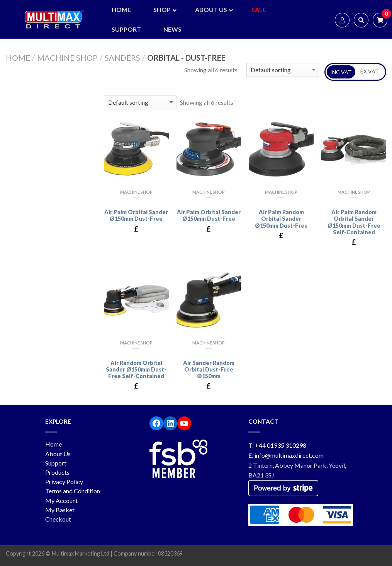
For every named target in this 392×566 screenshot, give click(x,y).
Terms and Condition (73, 491)
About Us (58, 454)
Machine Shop (67, 58)
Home (18, 58)
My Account (62, 500)
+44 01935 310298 (281, 445)
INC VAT (341, 72)
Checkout (58, 519)
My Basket (60, 510)
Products (57, 472)
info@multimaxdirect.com (289, 455)
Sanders (122, 58)
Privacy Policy (64, 482)
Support (56, 463)
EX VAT (370, 71)
